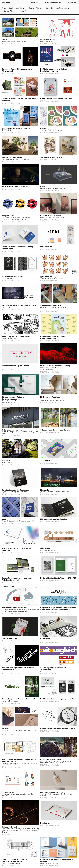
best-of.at (6, 3)
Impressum (72, 3)
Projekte (34, 3)
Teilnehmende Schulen (53, 3)
